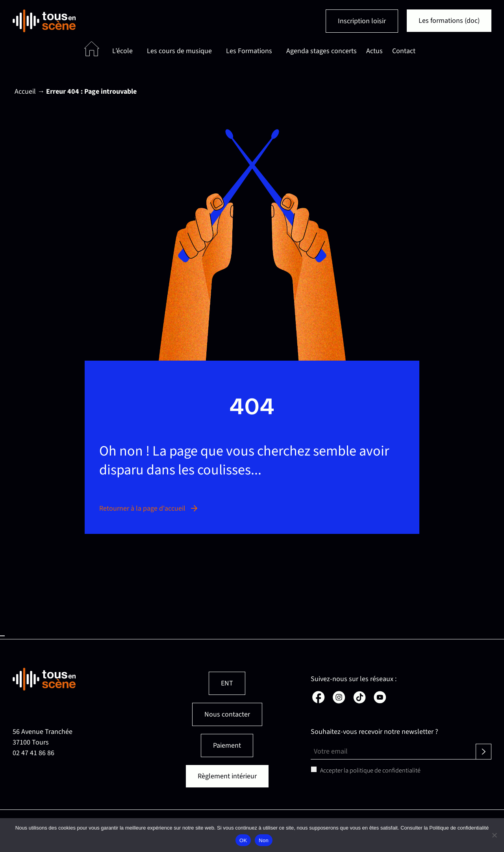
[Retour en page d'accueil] (44, 21)
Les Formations (249, 51)
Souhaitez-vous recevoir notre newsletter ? (374, 732)
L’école (122, 51)
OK (243, 840)
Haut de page (2, 636)
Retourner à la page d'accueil (149, 508)
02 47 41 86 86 (33, 753)
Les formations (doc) (449, 21)
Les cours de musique (179, 51)
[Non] (494, 835)
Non (264, 840)
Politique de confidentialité (459, 828)
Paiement (227, 745)
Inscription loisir (362, 21)
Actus (374, 51)
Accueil (25, 92)
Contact (404, 51)
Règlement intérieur (227, 776)
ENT (227, 683)
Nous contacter (227, 714)
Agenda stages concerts (321, 51)
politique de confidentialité (385, 771)
